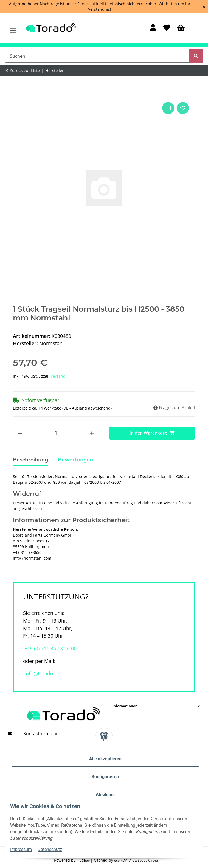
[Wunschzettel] (167, 28)
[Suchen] (97, 56)
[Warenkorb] (181, 28)
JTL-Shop (84, 860)
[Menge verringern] (20, 433)
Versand (58, 376)
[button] (153, 28)
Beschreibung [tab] (30, 460)
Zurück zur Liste (25, 70)
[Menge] (56, 433)
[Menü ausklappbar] (13, 28)
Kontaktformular (41, 734)
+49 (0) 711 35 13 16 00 (50, 648)
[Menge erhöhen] (92, 433)
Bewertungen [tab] (75, 460)
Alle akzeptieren (105, 759)
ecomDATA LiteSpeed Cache (136, 860)
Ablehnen (105, 794)
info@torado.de (42, 673)
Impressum (21, 849)
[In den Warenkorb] (152, 433)
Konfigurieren (105, 777)
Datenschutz (50, 849)
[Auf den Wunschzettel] (183, 108)
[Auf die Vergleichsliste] (168, 108)
